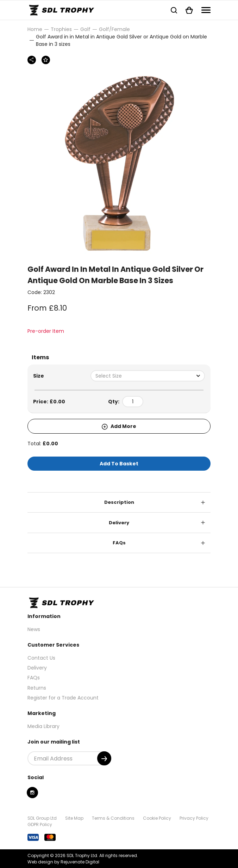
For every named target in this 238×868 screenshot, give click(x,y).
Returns (37, 688)
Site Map (74, 818)
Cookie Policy (157, 818)
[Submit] (104, 758)
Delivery (119, 523)
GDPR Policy (40, 824)
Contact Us (41, 658)
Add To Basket (119, 464)
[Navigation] (206, 10)
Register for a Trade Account (63, 698)
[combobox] (148, 376)
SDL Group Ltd (42, 818)
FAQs (119, 543)
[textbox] (148, 376)
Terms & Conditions (113, 818)
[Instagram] (32, 793)
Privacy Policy (194, 818)
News (34, 629)
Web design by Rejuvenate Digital (63, 862)
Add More (119, 426)
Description (119, 502)
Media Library (43, 726)
